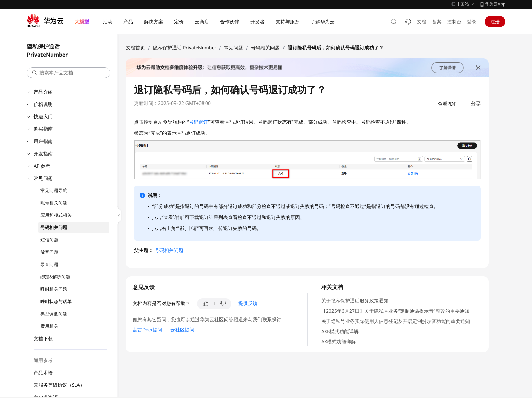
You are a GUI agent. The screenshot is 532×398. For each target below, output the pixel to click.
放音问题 (49, 252)
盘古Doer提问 (147, 330)
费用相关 (49, 326)
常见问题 (43, 178)
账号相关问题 (54, 203)
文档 (422, 22)
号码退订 (198, 122)
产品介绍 (43, 92)
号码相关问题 (54, 227)
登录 (472, 22)
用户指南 (43, 141)
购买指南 (43, 129)
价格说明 (43, 104)
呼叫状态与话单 (56, 301)
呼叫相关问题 (54, 289)
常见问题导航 (54, 190)
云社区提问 (182, 330)
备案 (437, 22)
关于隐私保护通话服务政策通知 (355, 301)
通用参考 (43, 360)
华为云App (495, 4)
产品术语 (43, 373)
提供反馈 (248, 303)
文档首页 (135, 48)
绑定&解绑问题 (55, 277)
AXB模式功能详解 (340, 331)
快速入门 (43, 117)
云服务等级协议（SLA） (59, 385)
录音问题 (49, 264)
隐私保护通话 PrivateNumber (184, 48)
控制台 (454, 22)
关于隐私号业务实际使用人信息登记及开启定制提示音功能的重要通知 (396, 321)
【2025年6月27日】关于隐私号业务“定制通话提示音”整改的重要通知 (395, 311)
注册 (495, 22)
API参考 (42, 166)
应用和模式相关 (56, 215)
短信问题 (49, 240)
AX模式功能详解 (338, 342)
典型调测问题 (54, 314)
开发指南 (43, 154)
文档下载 (43, 339)
